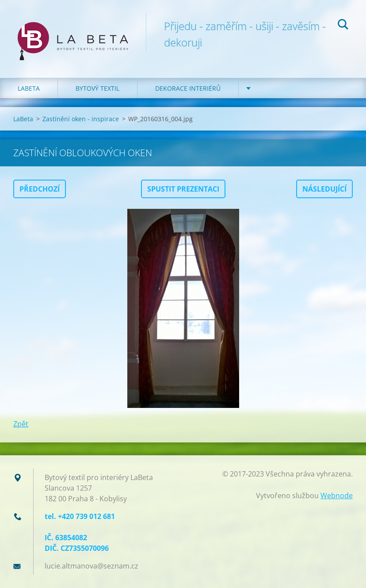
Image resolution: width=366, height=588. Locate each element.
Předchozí (40, 189)
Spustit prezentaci (183, 189)
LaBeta (29, 88)
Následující (324, 189)
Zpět (21, 424)
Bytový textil (97, 88)
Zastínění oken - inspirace (81, 119)
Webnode (337, 496)
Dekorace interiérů (188, 88)
